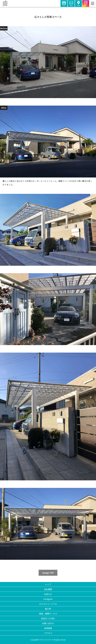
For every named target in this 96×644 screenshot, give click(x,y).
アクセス (48, 633)
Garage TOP (48, 573)
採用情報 (48, 628)
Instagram (48, 599)
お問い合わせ (48, 623)
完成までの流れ (48, 618)
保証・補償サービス (48, 614)
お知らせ (48, 594)
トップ (48, 584)
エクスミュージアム (48, 604)
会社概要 (48, 589)
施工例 (48, 609)
